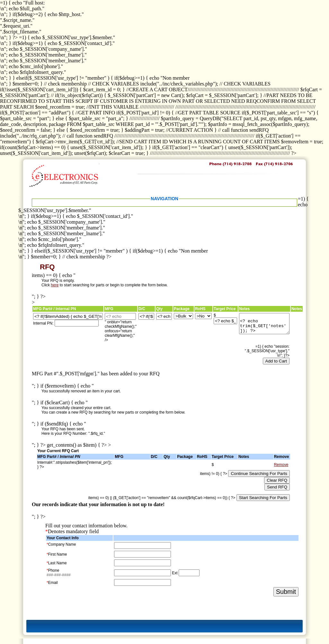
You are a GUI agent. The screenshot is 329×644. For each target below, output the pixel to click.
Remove (281, 465)
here (55, 285)
